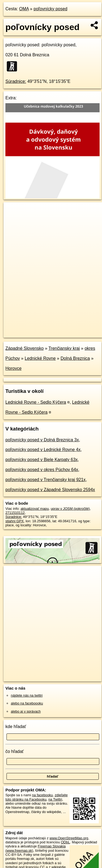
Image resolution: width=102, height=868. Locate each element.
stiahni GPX (15, 521)
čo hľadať (15, 751)
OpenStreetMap (43, 329)
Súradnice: (16, 81)
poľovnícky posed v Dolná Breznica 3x (42, 440)
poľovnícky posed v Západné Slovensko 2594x (50, 490)
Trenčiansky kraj (64, 348)
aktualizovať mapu (35, 509)
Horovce (14, 368)
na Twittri (55, 799)
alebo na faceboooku (27, 703)
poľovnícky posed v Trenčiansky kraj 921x (45, 480)
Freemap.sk (71, 329)
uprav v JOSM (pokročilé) (70, 509)
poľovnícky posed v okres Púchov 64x (42, 470)
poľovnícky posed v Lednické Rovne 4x (43, 450)
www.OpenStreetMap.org (69, 838)
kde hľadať (16, 727)
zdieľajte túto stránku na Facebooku (37, 797)
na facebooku (42, 795)
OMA (24, 9)
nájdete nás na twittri (27, 695)
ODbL (65, 842)
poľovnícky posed (50, 9)
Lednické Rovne (40, 358)
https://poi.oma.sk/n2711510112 (28, 333)
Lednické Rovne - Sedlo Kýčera (36, 402)
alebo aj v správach (26, 711)
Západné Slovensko (24, 348)
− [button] (13, 220)
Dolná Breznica (75, 358)
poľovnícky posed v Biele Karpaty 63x (42, 460)
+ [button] (13, 211)
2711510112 (15, 513)
